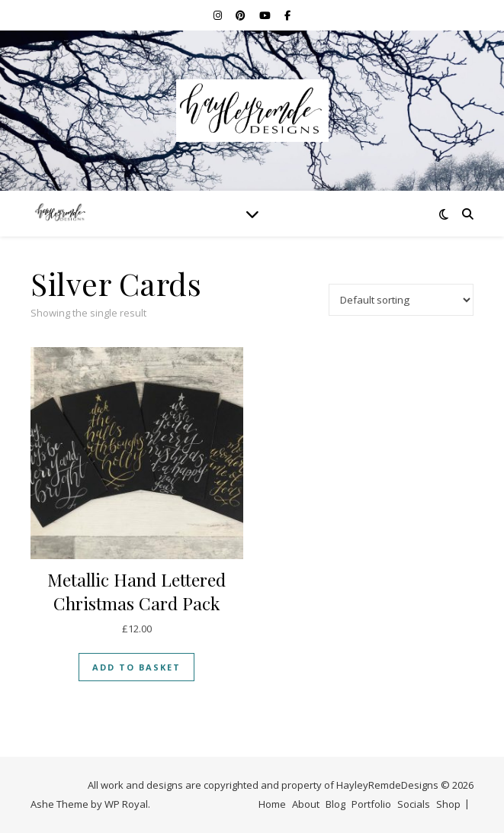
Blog (335, 804)
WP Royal (126, 804)
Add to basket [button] (136, 667)
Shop (448, 804)
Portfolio (371, 804)
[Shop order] (401, 300)
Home (272, 804)
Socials (414, 804)
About (306, 804)
